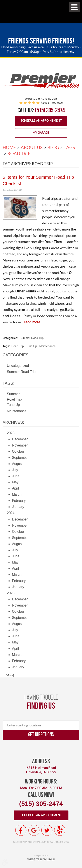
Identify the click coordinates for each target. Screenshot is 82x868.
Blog (53, 148)
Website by (41, 859)
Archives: (13, 422)
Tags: (8, 383)
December (20, 439)
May (15, 482)
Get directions (41, 734)
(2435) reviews (52, 103)
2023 (11, 593)
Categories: (16, 355)
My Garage (41, 133)
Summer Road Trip (32, 338)
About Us (32, 148)
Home (9, 148)
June (16, 476)
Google (34, 830)
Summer (13, 394)
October (18, 451)
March (17, 494)
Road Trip (19, 154)
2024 (11, 513)
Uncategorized (18, 366)
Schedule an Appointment (41, 121)
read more (32, 322)
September (20, 458)
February (19, 501)
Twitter (47, 830)
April (15, 488)
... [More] (8, 675)
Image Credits (41, 855)
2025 (11, 433)
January (18, 507)
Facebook (21, 830)
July (15, 470)
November (20, 445)
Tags (69, 148)
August (17, 464)
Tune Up (31, 346)
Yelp (60, 830)
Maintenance (47, 346)
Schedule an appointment (41, 815)
